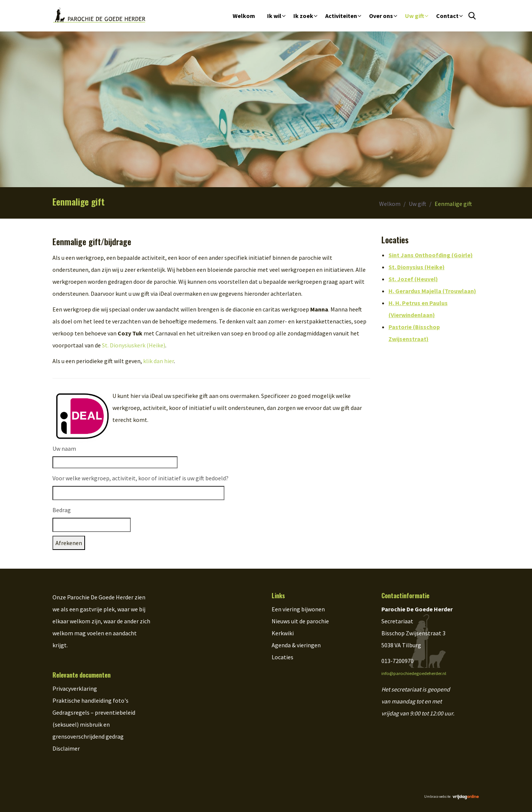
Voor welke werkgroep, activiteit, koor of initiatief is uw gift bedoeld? (140, 478)
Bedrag (62, 510)
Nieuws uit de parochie (300, 621)
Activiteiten (341, 16)
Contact (447, 16)
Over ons (381, 16)
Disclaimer (66, 748)
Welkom (244, 16)
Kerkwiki (283, 633)
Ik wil (274, 16)
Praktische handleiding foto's (90, 700)
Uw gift (415, 16)
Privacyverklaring (75, 688)
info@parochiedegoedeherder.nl (414, 673)
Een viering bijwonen (298, 609)
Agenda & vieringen (296, 645)
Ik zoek (303, 16)
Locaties (282, 657)
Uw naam (64, 448)
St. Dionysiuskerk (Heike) (134, 345)
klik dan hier (158, 361)
